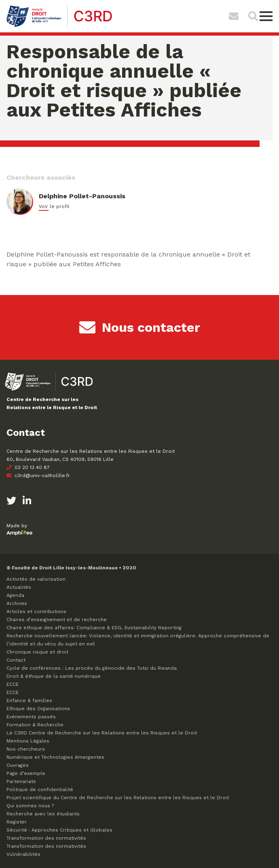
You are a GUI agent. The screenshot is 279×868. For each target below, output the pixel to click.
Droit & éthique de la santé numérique (54, 676)
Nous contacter (140, 327)
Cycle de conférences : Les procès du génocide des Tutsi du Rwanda (92, 668)
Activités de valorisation (36, 579)
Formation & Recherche (35, 725)
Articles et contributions (36, 611)
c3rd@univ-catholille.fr (38, 475)
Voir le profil (54, 206)
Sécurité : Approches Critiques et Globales (59, 830)
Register (17, 822)
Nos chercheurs (26, 749)
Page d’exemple (26, 773)
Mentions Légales (28, 741)
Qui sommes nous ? (30, 806)
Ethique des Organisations (38, 709)
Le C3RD (102, 733)
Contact (16, 660)
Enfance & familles (29, 700)
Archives (17, 603)
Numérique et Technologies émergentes (55, 757)
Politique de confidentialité (40, 789)
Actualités (19, 587)
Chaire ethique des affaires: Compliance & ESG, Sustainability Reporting (94, 628)
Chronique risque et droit (37, 652)
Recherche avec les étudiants (43, 814)
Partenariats (21, 781)
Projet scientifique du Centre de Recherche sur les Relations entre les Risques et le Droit (118, 798)
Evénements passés (31, 717)
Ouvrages (18, 765)
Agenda (15, 595)
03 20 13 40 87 (28, 467)
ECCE (13, 684)
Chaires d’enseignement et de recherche (57, 620)
